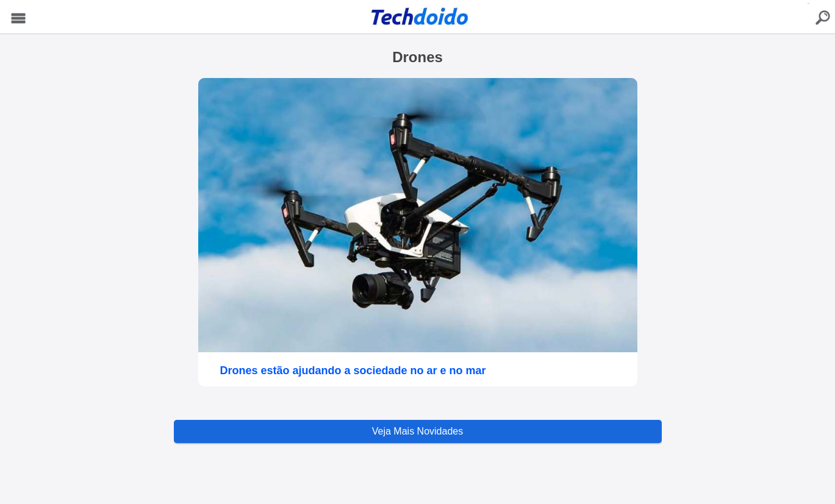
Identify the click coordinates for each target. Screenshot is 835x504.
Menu (19, 19)
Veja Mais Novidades (418, 431)
